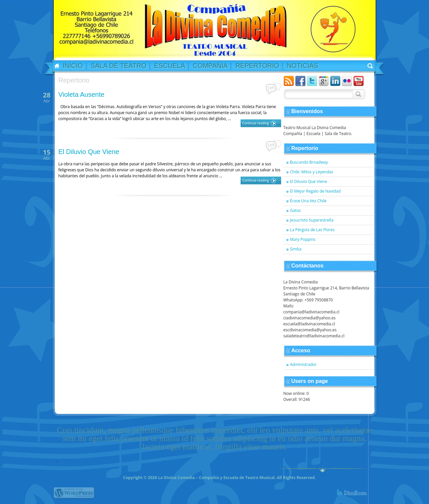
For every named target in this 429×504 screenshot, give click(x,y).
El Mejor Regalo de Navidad (316, 191)
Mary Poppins (303, 239)
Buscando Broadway (309, 162)
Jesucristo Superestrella (312, 220)
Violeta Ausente (82, 94)
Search (358, 94)
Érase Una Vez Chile (308, 201)
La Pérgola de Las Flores (312, 230)
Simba (296, 249)
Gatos (296, 210)
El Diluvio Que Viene (89, 152)
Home (55, 66)
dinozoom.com (356, 496)
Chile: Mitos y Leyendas (312, 172)
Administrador (304, 364)
